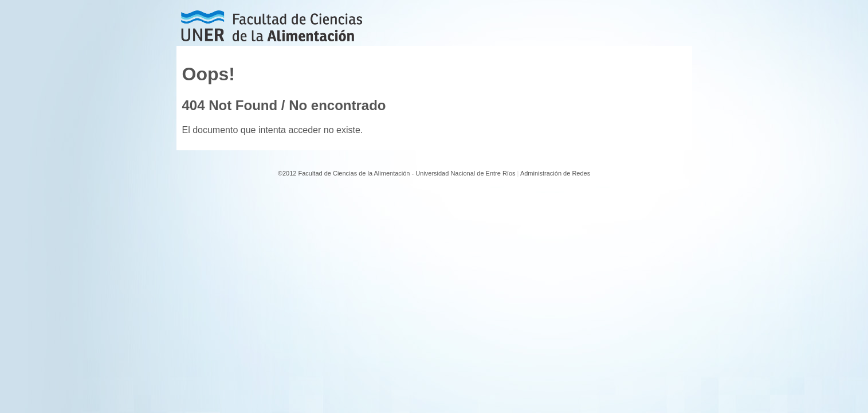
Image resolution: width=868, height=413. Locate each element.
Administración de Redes (555, 173)
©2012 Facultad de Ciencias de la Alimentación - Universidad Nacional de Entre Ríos (397, 173)
